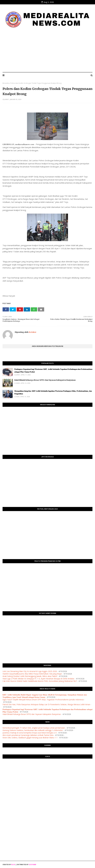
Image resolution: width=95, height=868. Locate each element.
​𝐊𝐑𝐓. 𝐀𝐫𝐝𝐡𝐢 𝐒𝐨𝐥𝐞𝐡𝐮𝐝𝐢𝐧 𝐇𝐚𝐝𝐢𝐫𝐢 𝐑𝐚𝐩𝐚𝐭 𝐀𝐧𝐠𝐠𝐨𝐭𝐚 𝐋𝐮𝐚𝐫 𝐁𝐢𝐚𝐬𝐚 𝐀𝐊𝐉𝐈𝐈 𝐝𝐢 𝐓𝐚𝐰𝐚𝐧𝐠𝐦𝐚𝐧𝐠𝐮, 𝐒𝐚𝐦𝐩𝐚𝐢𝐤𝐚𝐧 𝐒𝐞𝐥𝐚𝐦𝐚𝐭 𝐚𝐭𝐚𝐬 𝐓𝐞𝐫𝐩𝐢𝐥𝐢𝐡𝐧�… (45, 696)
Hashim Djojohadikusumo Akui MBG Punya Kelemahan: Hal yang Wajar (32, 674)
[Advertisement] (48, 51)
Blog (13, 864)
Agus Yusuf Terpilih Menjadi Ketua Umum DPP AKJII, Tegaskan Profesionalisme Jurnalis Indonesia (43, 700)
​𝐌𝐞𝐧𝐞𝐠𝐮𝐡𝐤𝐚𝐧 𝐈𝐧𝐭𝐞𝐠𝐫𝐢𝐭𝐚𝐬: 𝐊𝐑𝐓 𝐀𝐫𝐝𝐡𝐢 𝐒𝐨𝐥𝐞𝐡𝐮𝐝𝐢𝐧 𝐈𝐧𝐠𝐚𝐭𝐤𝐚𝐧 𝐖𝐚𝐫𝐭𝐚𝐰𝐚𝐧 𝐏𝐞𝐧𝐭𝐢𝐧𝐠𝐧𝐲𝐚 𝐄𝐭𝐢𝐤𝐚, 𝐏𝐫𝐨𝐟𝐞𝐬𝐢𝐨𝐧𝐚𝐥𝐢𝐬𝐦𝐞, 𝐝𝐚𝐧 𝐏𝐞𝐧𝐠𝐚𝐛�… (53, 392)
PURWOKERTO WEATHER (48, 771)
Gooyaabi (32, 864)
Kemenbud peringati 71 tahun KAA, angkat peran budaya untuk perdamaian (34, 728)
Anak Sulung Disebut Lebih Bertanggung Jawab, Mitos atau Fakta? (30, 676)
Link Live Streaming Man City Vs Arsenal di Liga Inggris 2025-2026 (30, 671)
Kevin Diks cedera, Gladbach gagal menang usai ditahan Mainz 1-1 (30, 738)
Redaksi (32, 332)
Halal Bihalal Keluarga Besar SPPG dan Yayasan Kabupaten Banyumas (45, 380)
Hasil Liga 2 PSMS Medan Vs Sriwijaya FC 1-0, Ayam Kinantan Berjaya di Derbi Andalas (38, 679)
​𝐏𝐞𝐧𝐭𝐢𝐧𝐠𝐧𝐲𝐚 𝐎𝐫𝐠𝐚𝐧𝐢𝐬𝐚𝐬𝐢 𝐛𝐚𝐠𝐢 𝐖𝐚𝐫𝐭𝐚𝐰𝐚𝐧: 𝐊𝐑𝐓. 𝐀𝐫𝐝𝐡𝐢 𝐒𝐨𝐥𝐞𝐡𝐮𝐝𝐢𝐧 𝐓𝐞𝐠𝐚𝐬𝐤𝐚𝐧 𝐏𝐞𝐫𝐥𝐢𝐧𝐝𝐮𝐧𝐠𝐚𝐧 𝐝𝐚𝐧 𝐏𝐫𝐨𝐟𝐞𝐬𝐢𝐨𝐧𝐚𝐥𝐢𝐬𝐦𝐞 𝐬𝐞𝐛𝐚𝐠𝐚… (53, 371)
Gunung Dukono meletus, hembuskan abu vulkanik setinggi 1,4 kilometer (33, 730)
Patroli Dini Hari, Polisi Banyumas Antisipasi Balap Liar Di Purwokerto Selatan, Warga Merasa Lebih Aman (46, 704)
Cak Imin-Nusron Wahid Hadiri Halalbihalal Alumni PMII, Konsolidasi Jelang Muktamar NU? (40, 681)
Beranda (6, 83)
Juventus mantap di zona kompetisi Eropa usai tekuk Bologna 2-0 (30, 733)
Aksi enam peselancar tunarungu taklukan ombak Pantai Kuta (28, 735)
